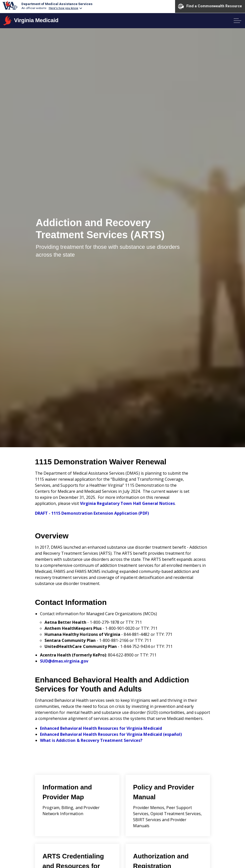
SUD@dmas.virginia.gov (64, 661)
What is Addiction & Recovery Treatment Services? (91, 740)
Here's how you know (64, 8)
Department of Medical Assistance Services (57, 4)
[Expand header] (237, 21)
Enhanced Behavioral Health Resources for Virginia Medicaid (101, 728)
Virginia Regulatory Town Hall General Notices (127, 503)
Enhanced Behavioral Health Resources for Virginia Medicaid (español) (111, 734)
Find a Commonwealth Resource (210, 6)
